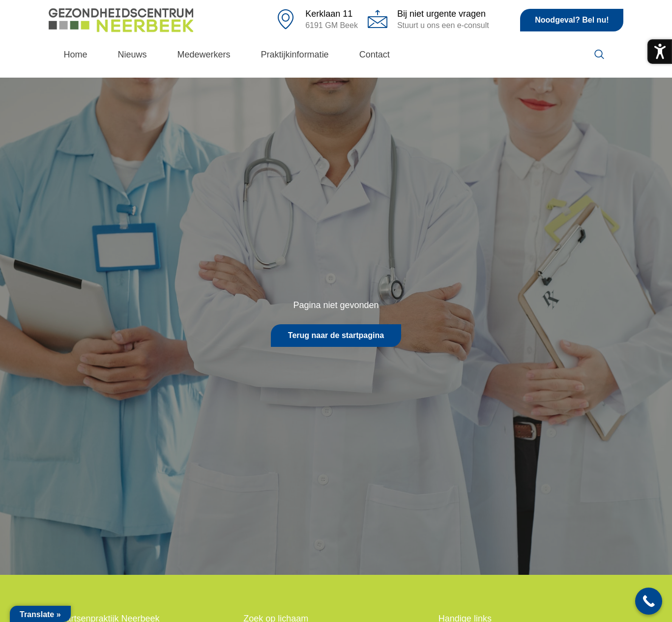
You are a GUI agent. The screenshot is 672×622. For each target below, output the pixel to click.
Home (76, 55)
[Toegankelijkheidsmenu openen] (660, 52)
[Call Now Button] (649, 601)
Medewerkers (204, 55)
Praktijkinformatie (295, 55)
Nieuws (132, 55)
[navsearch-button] (599, 55)
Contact (375, 55)
